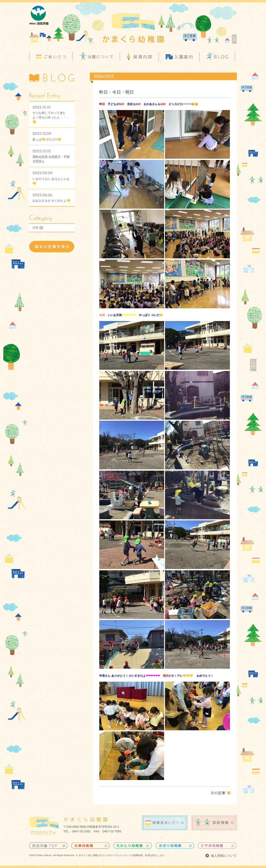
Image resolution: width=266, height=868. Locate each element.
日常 (35, 228)
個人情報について (224, 856)
